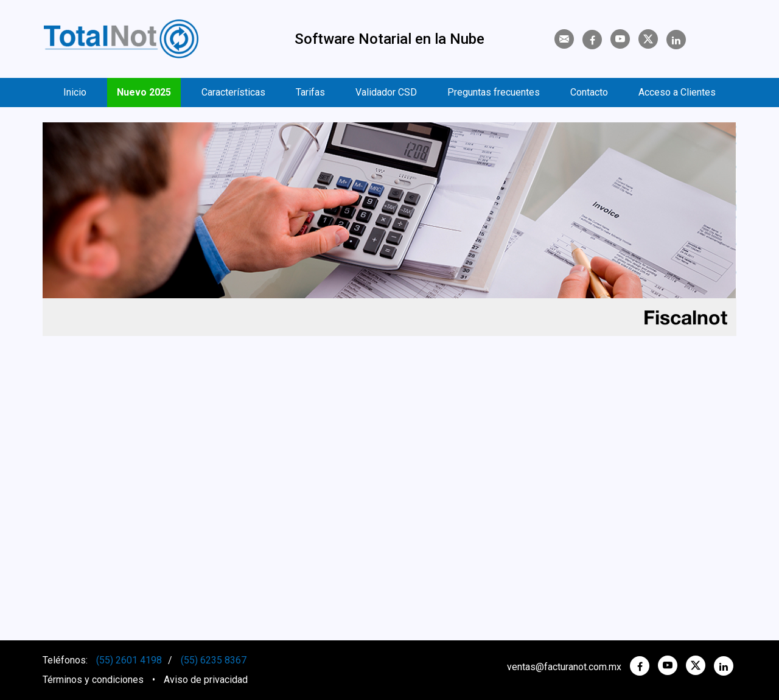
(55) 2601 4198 (129, 660)
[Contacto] (564, 39)
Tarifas (310, 92)
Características (233, 92)
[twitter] (696, 665)
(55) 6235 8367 (214, 660)
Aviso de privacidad (206, 680)
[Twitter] (648, 39)
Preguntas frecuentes (494, 92)
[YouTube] (620, 39)
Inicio (75, 92)
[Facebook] (592, 40)
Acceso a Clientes (677, 92)
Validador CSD (386, 92)
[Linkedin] (676, 40)
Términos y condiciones (93, 680)
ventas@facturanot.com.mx (564, 667)
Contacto (589, 92)
